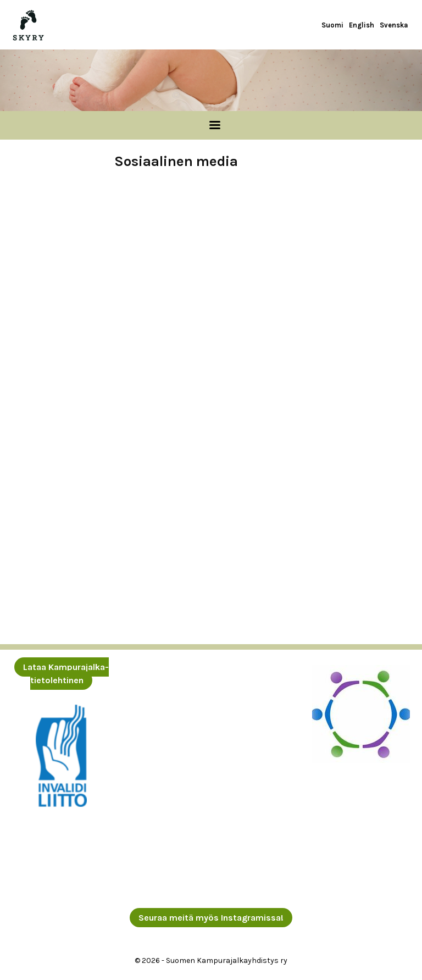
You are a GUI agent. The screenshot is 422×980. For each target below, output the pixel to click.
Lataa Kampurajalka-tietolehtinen (66, 674)
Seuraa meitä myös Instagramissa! (211, 918)
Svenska (394, 25)
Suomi (332, 25)
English (362, 25)
